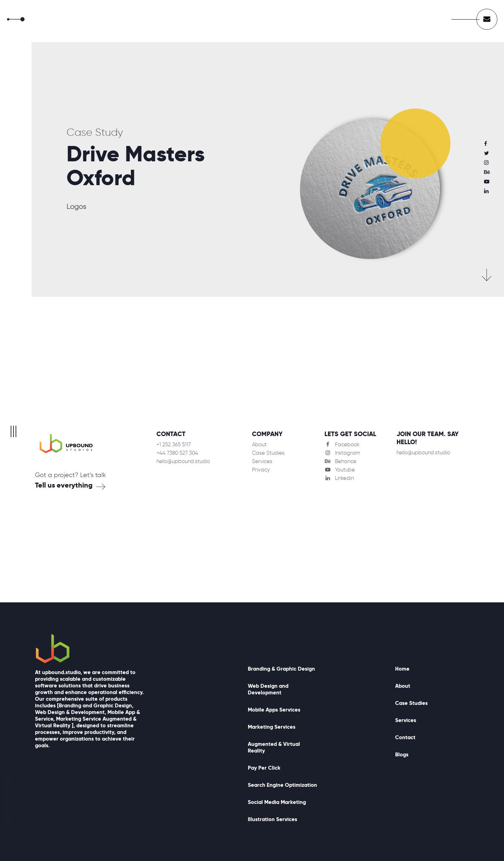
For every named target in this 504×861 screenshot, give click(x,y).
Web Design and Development (268, 689)
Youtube (340, 470)
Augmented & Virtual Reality (274, 747)
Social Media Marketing (277, 802)
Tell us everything (64, 485)
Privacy (261, 470)
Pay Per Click (264, 768)
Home (402, 669)
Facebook (342, 444)
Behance (340, 461)
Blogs (402, 754)
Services (262, 461)
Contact (405, 737)
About (259, 444)
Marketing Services (272, 727)
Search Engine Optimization (282, 785)
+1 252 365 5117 (174, 444)
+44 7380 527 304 (177, 453)
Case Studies (268, 453)
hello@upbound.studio (183, 461)
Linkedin (339, 478)
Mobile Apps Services (274, 710)
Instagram (342, 453)
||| (13, 430)
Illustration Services (272, 819)
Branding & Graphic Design (281, 669)
